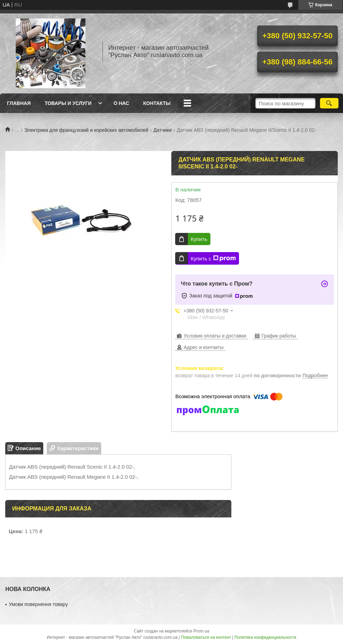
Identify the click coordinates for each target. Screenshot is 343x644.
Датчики (163, 130)
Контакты (157, 103)
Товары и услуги (68, 103)
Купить (199, 239)
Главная (19, 103)
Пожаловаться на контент (206, 637)
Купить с (213, 258)
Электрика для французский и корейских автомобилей (87, 130)
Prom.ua (201, 631)
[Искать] (329, 103)
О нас (121, 103)
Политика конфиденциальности (265, 637)
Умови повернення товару (38, 604)
